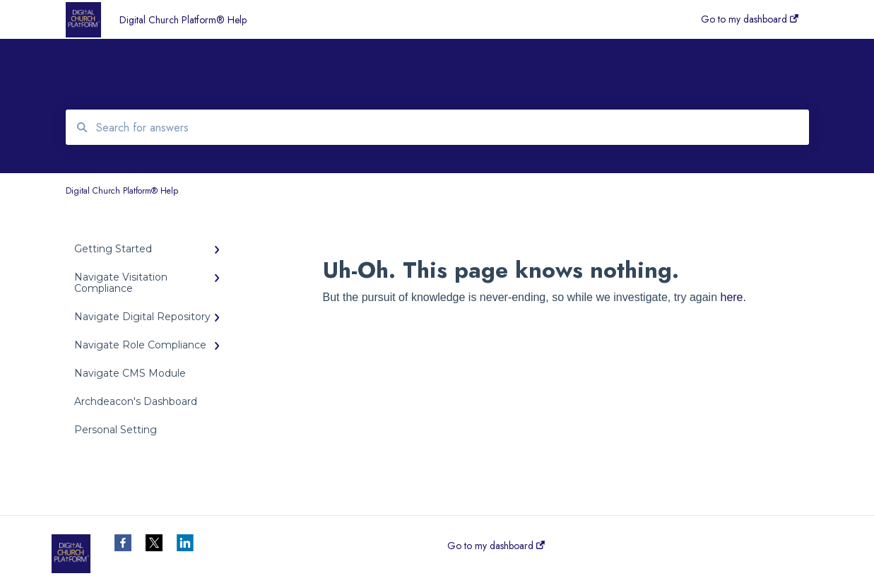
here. (733, 297)
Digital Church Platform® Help (183, 20)
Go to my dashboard (496, 546)
